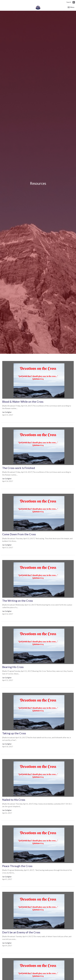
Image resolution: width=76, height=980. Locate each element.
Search (69, 2)
